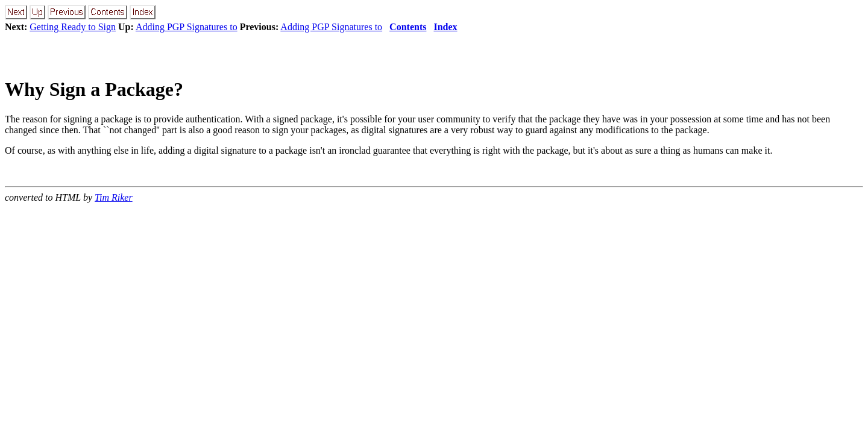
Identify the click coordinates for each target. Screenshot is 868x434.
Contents (408, 27)
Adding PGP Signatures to (187, 27)
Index (445, 27)
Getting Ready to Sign (73, 27)
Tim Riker (114, 197)
